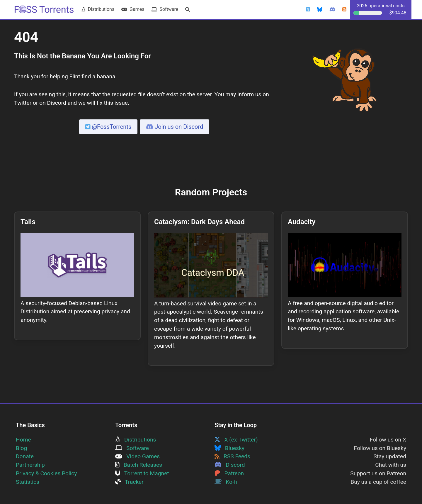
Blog (21, 448)
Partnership (30, 465)
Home (23, 440)
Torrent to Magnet (142, 473)
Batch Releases (139, 465)
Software (165, 9)
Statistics (28, 482)
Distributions (98, 9)
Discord (230, 465)
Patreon (229, 473)
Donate (25, 456)
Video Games (137, 456)
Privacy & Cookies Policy (46, 473)
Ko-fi (226, 482)
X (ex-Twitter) (236, 440)
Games (133, 9)
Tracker (129, 482)
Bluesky (229, 448)
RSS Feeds (232, 456)
